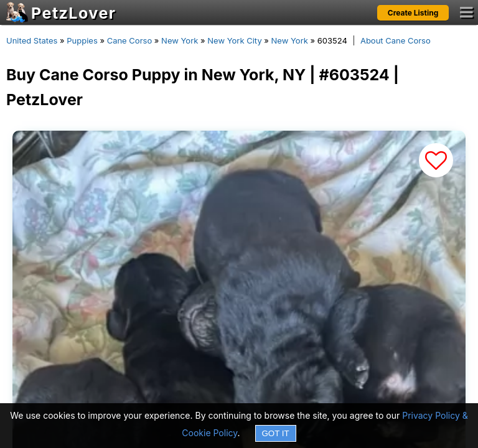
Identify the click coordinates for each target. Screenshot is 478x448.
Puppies (82, 40)
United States (32, 40)
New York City (234, 40)
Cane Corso (130, 40)
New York (180, 40)
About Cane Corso (396, 40)
